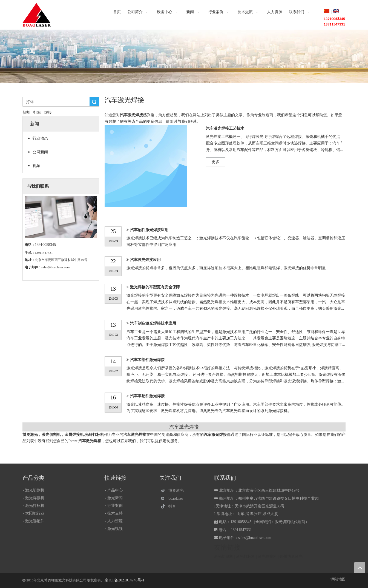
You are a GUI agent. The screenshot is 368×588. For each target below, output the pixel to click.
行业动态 (40, 138)
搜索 (94, 102)
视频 (36, 166)
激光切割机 (35, 490)
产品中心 (115, 490)
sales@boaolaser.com (55, 267)
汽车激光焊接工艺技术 (225, 128)
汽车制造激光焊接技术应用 (153, 323)
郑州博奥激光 (291, 557)
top (360, 567)
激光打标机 (35, 506)
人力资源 (115, 521)
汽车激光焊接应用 (145, 260)
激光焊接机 (35, 498)
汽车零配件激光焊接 (147, 396)
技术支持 (115, 513)
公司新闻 (40, 152)
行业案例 (115, 506)
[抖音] (173, 506)
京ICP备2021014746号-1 (124, 580)
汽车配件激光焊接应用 (149, 230)
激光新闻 (115, 498)
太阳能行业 (35, 513)
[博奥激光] (173, 491)
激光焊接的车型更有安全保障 (155, 287)
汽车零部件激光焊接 (147, 360)
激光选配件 (35, 521)
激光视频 (115, 529)
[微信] (173, 498)
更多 (215, 162)
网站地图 (338, 579)
